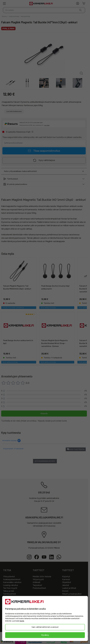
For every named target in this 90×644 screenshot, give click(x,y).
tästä (22, 621)
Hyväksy (45, 635)
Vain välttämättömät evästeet (45, 627)
